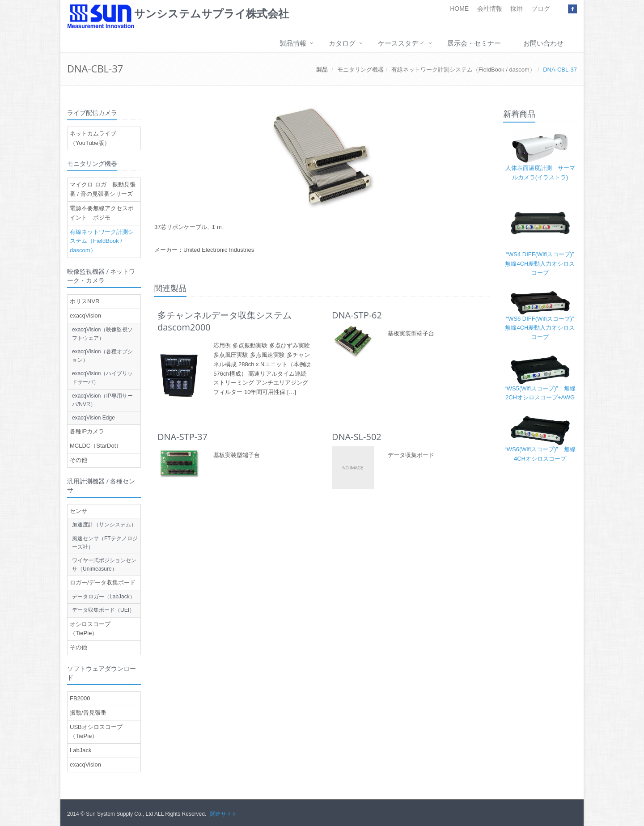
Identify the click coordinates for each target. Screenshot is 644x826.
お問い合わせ (543, 43)
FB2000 (80, 698)
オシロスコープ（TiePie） (90, 629)
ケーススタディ (401, 43)
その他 (78, 460)
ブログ (541, 8)
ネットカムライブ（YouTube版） (93, 138)
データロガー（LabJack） (104, 597)
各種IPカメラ (87, 431)
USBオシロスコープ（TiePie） (96, 732)
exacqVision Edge (93, 418)
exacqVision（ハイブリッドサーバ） (103, 378)
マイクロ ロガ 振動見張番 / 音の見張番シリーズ (103, 189)
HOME (459, 8)
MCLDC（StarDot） (96, 446)
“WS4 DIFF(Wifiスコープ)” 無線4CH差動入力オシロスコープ (542, 264)
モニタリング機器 (360, 70)
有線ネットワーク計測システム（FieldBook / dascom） (463, 70)
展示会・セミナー (474, 43)
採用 (517, 8)
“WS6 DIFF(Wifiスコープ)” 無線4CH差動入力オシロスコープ (542, 328)
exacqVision (85, 316)
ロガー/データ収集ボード (103, 582)
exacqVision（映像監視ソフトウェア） (103, 334)
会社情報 (490, 8)
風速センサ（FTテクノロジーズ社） (105, 543)
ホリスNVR (85, 301)
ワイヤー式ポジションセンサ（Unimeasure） (104, 565)
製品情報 (293, 43)
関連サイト (224, 814)
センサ (78, 511)
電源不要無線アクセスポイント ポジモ (102, 213)
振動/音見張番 (88, 713)
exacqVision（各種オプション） (103, 356)
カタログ (342, 43)
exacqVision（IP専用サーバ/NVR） (102, 400)
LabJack (80, 750)
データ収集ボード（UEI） (103, 610)
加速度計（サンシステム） (104, 525)
